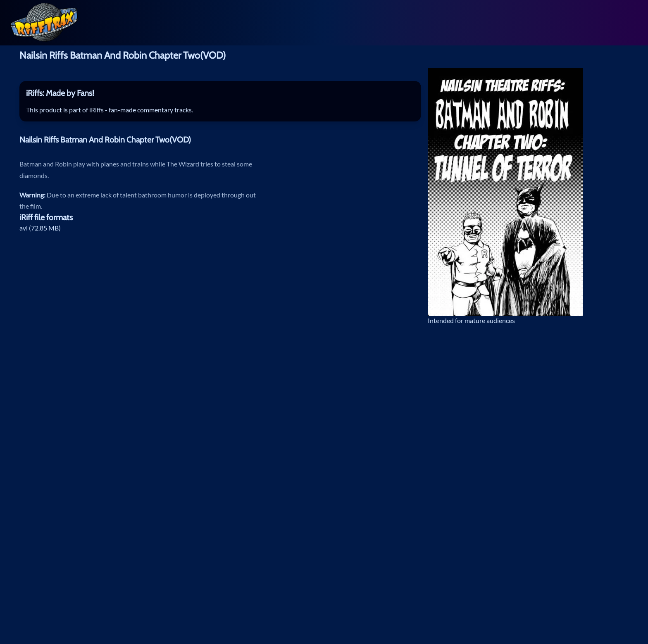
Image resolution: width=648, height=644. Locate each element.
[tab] (220, 93)
